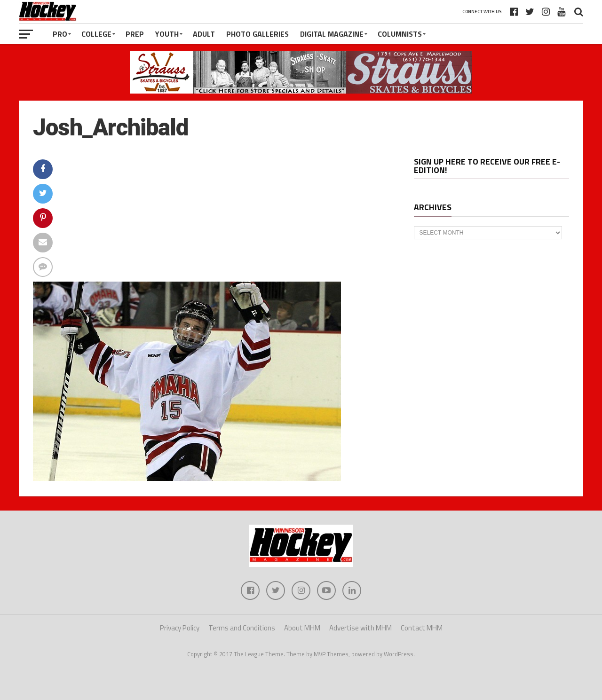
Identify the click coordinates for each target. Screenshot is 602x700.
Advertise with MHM (360, 628)
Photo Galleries (257, 34)
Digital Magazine (332, 34)
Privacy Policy (180, 628)
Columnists (400, 34)
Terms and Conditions (242, 628)
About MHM (302, 628)
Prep (135, 34)
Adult (204, 34)
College (96, 34)
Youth (167, 34)
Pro (60, 34)
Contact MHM (422, 628)
